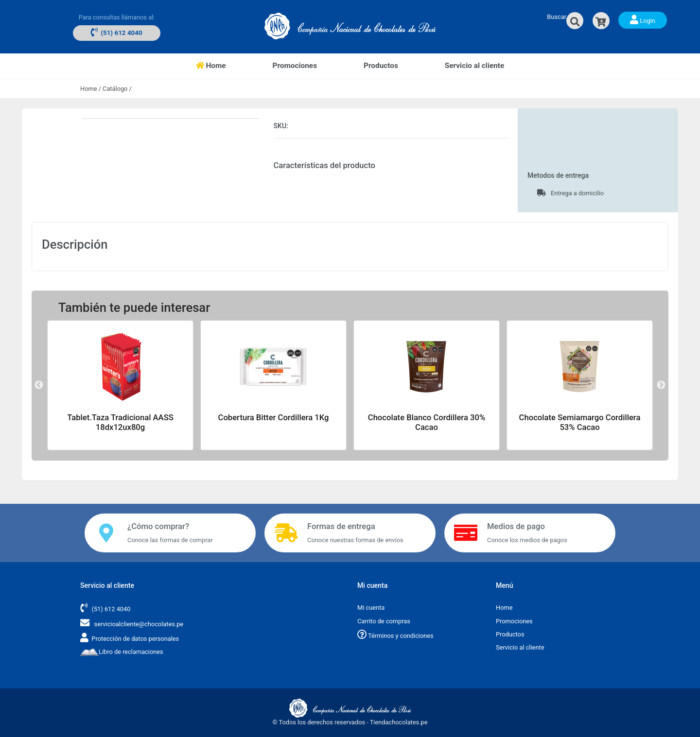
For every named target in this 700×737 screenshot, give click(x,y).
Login (643, 19)
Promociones (295, 66)
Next (661, 385)
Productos (381, 66)
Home (223, 65)
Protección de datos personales (135, 639)
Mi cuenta (371, 608)
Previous (39, 385)
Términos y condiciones (395, 636)
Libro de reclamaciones (122, 652)
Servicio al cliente (475, 66)
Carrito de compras (384, 621)
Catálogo (115, 89)
